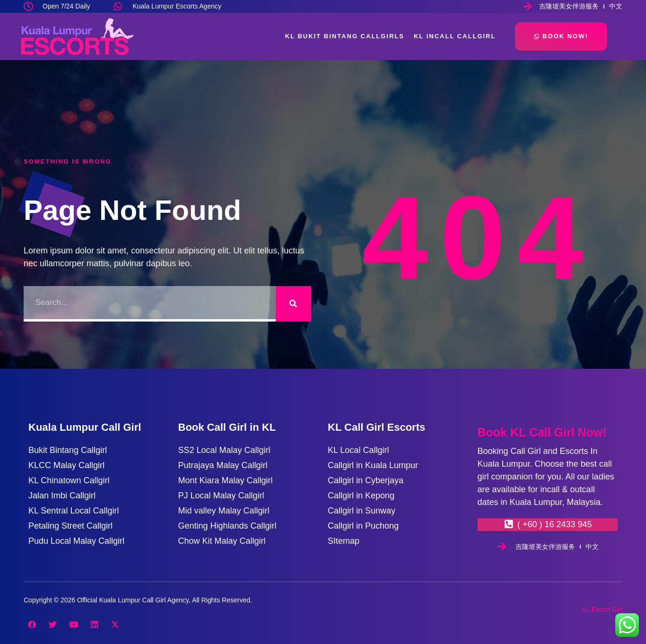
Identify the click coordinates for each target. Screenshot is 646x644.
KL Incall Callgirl (455, 36)
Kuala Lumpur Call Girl (85, 427)
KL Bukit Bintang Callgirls (345, 36)
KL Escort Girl (602, 609)
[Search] (293, 304)
